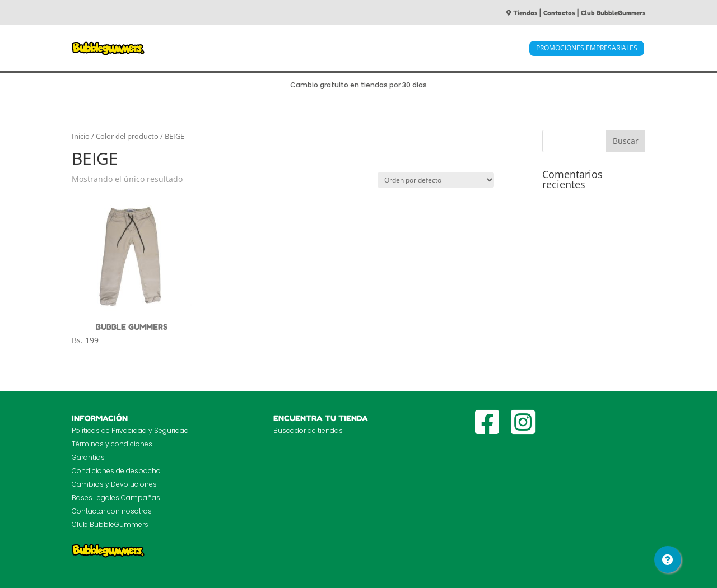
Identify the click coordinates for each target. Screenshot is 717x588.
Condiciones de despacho (116, 471)
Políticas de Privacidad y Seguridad (130, 430)
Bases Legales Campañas (116, 498)
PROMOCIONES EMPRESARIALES (587, 48)
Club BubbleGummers (613, 13)
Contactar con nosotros (112, 511)
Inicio (81, 136)
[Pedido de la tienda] (436, 180)
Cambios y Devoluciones (114, 484)
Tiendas (522, 13)
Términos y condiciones (112, 444)
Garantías (88, 457)
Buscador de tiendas (308, 430)
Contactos (559, 13)
